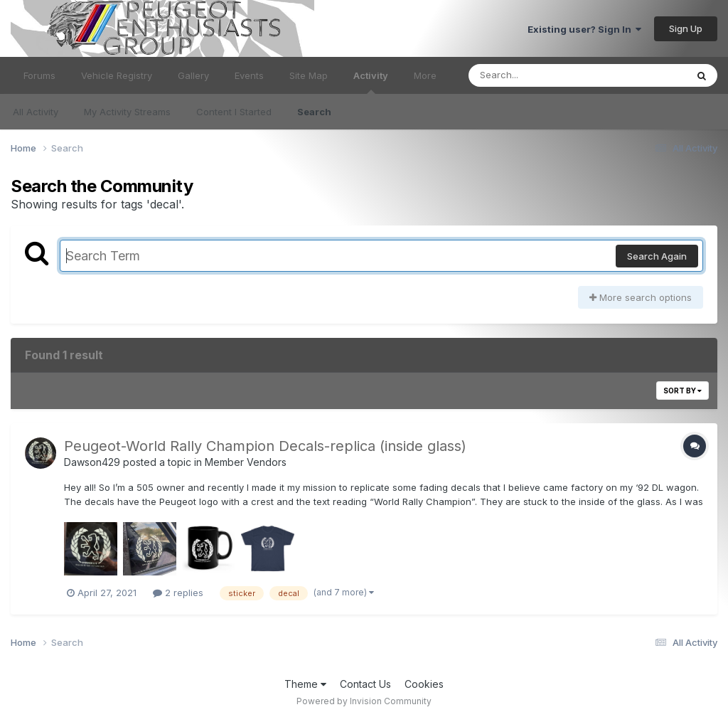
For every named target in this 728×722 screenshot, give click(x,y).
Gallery (193, 75)
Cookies (424, 684)
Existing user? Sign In (584, 29)
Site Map (309, 75)
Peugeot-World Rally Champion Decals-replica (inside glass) (265, 446)
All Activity (36, 112)
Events (249, 75)
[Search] (539, 75)
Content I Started (234, 112)
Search (314, 112)
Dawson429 (92, 462)
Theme (305, 684)
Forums (39, 75)
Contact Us (365, 684)
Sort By (682, 391)
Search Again (657, 256)
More (425, 75)
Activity (371, 82)
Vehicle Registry (117, 75)
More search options (641, 297)
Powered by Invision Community (364, 701)
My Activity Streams (127, 112)
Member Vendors (246, 462)
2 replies (178, 593)
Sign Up (686, 28)
